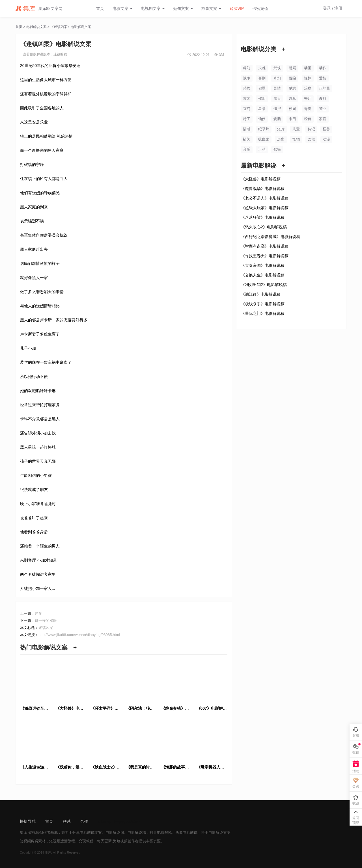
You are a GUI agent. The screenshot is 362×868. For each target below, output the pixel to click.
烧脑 (277, 119)
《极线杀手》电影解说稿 (263, 304)
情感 (247, 129)
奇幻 (277, 78)
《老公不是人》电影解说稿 (265, 198)
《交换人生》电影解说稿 (263, 275)
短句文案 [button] (183, 8)
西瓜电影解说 (186, 833)
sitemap (105, 821)
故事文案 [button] (211, 8)
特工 (247, 119)
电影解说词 (115, 833)
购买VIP (237, 8)
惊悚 (308, 78)
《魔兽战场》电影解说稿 (263, 189)
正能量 (325, 88)
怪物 (296, 139)
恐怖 (247, 88)
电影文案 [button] (122, 8)
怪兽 (326, 129)
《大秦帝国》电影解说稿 (263, 265)
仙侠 (262, 119)
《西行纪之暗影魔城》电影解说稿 (271, 237)
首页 (100, 8)
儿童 (296, 129)
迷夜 (38, 613)
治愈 (308, 88)
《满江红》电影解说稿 (261, 294)
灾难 (262, 68)
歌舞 (277, 149)
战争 (247, 78)
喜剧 (262, 78)
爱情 (323, 78)
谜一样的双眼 (46, 621)
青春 (308, 109)
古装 (247, 99)
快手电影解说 (212, 833)
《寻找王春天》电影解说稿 (265, 256)
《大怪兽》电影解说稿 (261, 179)
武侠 (277, 68)
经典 (308, 119)
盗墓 (292, 99)
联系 (67, 821)
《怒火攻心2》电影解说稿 (264, 227)
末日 (292, 119)
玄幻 (247, 109)
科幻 (247, 68)
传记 (311, 129)
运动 (262, 149)
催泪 (262, 99)
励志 (292, 88)
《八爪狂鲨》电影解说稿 (263, 217)
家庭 (323, 119)
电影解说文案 (36, 27)
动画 (308, 68)
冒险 (292, 78)
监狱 (311, 139)
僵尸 (277, 109)
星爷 (262, 109)
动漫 (326, 139)
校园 (292, 109)
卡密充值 (260, 8)
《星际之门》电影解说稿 (263, 313)
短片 (281, 129)
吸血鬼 (264, 139)
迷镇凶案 (60, 54)
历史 (281, 139)
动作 (323, 68)
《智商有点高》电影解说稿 (265, 246)
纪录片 (264, 129)
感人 (277, 99)
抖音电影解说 (161, 833)
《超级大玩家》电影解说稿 (265, 208)
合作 (84, 821)
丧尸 (308, 99)
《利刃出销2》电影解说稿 (264, 285)
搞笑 (247, 139)
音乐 (247, 149)
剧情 (277, 88)
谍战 (323, 99)
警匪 (323, 109)
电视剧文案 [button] (153, 8)
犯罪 (262, 88)
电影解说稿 (137, 833)
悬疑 (292, 68)
